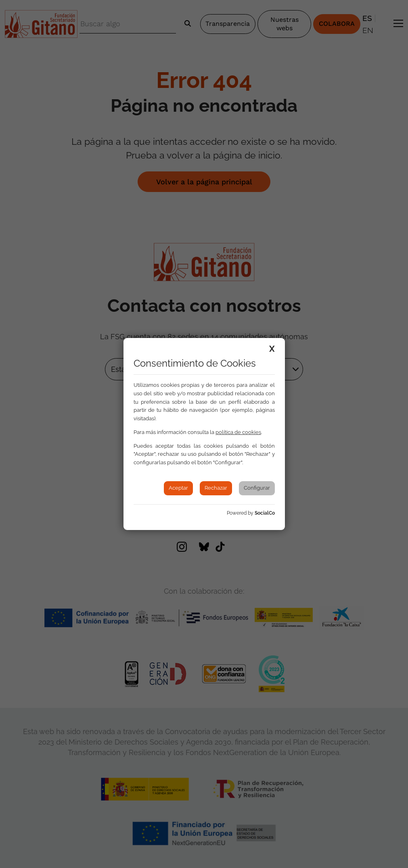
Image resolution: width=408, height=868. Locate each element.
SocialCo (265, 513)
